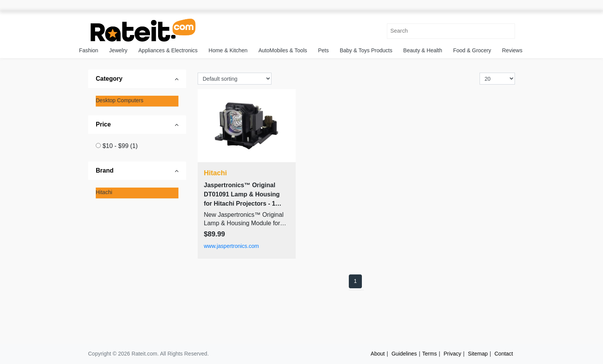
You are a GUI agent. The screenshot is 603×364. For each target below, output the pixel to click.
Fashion (89, 50)
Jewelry (118, 50)
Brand (105, 170)
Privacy (452, 354)
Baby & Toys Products (366, 50)
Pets (323, 50)
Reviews (512, 50)
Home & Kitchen (228, 50)
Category (109, 79)
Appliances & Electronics (168, 50)
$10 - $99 (120, 146)
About (378, 354)
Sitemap (478, 354)
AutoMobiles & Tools (283, 50)
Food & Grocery (472, 50)
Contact (504, 354)
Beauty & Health (423, 50)
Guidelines (404, 354)
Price (103, 124)
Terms (430, 354)
